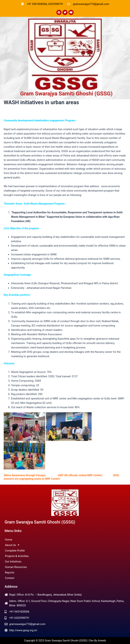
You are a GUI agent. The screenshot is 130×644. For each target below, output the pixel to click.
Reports (10, 573)
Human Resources (16, 567)
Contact (10, 578)
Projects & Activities (17, 556)
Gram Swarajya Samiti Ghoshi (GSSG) (66, 94)
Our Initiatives (13, 562)
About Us (12, 545)
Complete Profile (15, 551)
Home (9, 540)
